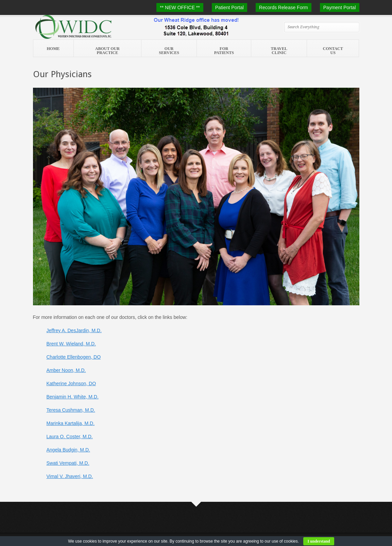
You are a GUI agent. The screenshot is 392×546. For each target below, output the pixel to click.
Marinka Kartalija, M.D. (71, 423)
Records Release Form (284, 7)
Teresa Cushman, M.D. (71, 410)
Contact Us (333, 51)
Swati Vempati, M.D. (68, 463)
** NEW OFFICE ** (180, 7)
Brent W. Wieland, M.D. (71, 344)
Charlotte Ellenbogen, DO (74, 357)
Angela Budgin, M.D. (68, 450)
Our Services (169, 51)
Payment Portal (340, 7)
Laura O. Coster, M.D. (70, 437)
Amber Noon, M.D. (66, 370)
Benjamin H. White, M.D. (73, 397)
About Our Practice (107, 51)
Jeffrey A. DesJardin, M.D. (74, 330)
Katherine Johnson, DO (71, 383)
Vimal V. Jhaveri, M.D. (70, 476)
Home (53, 49)
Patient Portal (229, 7)
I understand (319, 541)
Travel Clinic (279, 51)
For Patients (224, 51)
